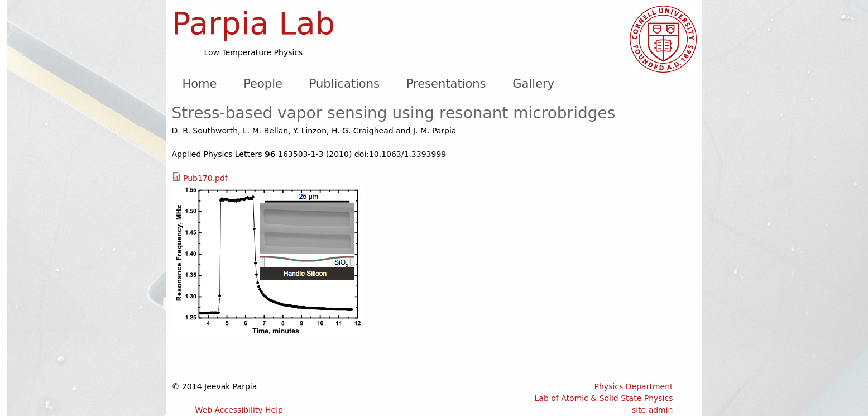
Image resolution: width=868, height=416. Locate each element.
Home (199, 84)
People (263, 84)
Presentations (446, 84)
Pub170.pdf (205, 178)
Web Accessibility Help (239, 410)
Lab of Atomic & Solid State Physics (604, 398)
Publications (344, 84)
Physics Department (634, 386)
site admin (653, 410)
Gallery (533, 84)
